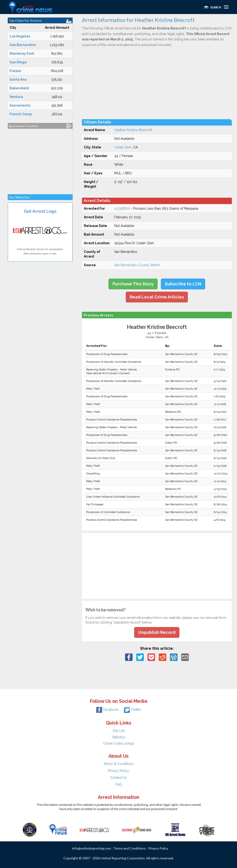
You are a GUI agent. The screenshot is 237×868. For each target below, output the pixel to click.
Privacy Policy (118, 771)
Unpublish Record (157, 632)
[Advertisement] (40, 159)
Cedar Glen (123, 147)
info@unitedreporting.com (91, 848)
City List (119, 731)
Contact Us (119, 778)
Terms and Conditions (130, 848)
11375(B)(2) (122, 208)
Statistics (119, 737)
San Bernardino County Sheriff (137, 265)
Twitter (132, 710)
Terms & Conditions (118, 764)
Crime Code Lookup (119, 743)
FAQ (119, 785)
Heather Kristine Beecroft (133, 130)
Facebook (107, 710)
